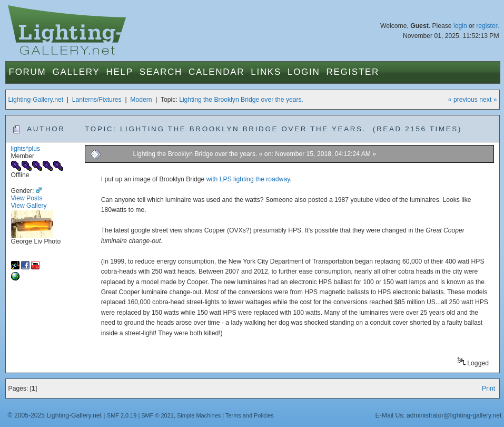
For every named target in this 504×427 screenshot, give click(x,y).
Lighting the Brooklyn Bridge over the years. (241, 100)
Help (120, 72)
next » (488, 100)
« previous (463, 100)
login (460, 26)
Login (304, 72)
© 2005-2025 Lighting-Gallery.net (55, 415)
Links (266, 72)
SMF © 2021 (157, 415)
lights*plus (26, 149)
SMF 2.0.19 (122, 415)
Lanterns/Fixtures (97, 100)
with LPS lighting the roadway (248, 179)
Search (161, 72)
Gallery (76, 72)
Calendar (216, 72)
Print (488, 389)
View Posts (27, 198)
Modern (141, 100)
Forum (28, 72)
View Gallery (29, 206)
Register (353, 72)
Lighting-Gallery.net (36, 100)
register (487, 26)
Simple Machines (199, 415)
